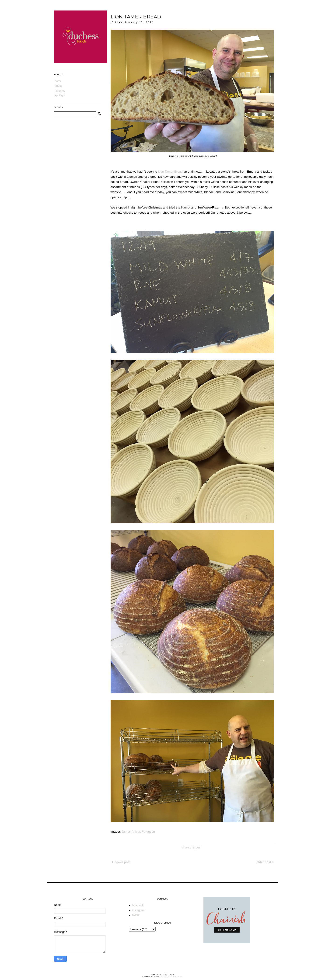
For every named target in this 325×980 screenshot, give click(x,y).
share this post (192, 848)
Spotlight (60, 95)
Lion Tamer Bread (170, 172)
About (58, 86)
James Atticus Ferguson (138, 832)
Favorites (60, 91)
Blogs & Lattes (172, 977)
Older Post (265, 862)
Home (58, 81)
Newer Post (121, 862)
